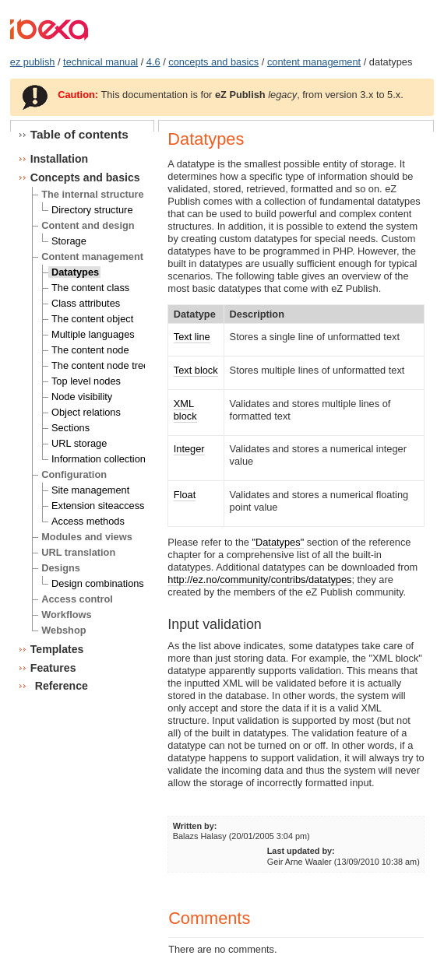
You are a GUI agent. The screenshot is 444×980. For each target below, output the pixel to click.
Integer (189, 449)
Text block (196, 370)
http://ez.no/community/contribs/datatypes (259, 580)
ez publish (33, 62)
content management (314, 62)
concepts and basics (213, 62)
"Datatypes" (278, 542)
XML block (185, 410)
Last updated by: (301, 851)
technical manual (100, 62)
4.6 (153, 62)
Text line (192, 337)
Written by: (195, 826)
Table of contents (79, 134)
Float (185, 495)
